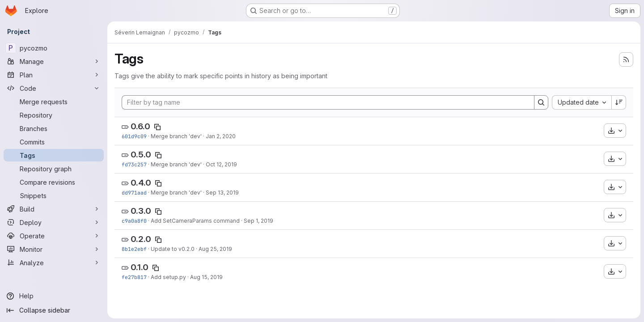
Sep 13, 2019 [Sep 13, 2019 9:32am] (222, 193)
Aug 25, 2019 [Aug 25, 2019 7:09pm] (215, 249)
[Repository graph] (54, 169)
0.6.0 (140, 126)
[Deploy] (54, 222)
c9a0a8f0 (134, 221)
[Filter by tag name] (328, 102)
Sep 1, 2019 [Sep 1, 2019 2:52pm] (258, 221)
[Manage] (54, 61)
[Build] (54, 209)
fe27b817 (134, 277)
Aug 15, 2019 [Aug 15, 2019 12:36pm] (206, 277)
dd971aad (134, 193)
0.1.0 (140, 267)
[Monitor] (54, 249)
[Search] (541, 102)
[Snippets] (54, 195)
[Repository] (54, 115)
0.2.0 (141, 239)
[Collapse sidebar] (54, 310)
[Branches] (54, 128)
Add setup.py (168, 277)
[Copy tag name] (157, 127)
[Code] (54, 88)
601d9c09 (134, 136)
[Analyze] (54, 263)
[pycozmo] (54, 48)
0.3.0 (141, 211)
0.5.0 (141, 155)
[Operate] (54, 236)
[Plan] (54, 75)
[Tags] (54, 155)
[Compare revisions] (54, 182)
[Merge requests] (54, 102)
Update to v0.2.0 (173, 249)
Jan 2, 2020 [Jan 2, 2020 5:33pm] (221, 136)
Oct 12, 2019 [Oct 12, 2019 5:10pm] (221, 164)
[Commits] (54, 142)
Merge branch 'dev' (176, 136)
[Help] (54, 296)
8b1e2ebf (134, 249)
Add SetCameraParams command (195, 221)
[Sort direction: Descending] (619, 102)
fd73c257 (134, 164)
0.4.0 (141, 183)
